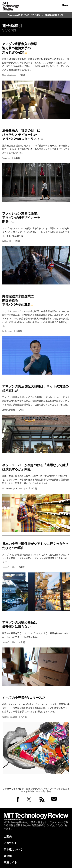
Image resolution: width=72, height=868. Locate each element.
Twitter (29, 803)
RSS (42, 803)
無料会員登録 (54, 803)
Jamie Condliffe (8, 410)
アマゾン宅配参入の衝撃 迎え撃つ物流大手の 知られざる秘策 (20, 48)
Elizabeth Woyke (9, 75)
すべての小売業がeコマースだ (24, 698)
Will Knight (6, 241)
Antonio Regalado (10, 717)
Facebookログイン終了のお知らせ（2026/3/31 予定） (36, 15)
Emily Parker (7, 331)
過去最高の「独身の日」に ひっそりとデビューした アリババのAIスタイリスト (21, 135)
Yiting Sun (6, 158)
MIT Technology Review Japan (15, 489)
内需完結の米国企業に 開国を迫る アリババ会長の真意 (18, 300)
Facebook (18, 802)
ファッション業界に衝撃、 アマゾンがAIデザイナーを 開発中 (21, 218)
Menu (65, 5)
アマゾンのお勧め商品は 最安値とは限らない (20, 625)
